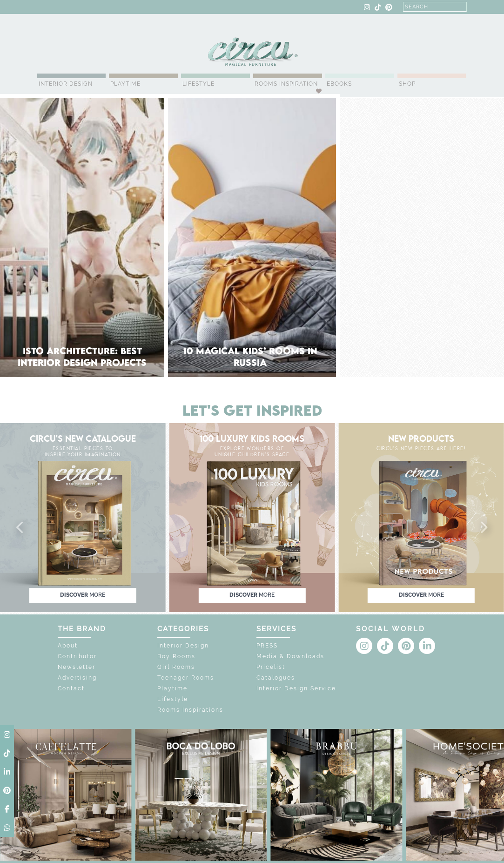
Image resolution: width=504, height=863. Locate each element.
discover (83, 595)
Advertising (77, 678)
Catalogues (276, 678)
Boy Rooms (176, 656)
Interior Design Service (296, 688)
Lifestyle (198, 84)
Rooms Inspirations (190, 710)
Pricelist (271, 667)
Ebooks (339, 84)
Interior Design (66, 84)
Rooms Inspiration (286, 84)
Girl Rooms (176, 667)
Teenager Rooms (186, 678)
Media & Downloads (290, 656)
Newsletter (77, 667)
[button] (20, 528)
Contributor (77, 656)
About (68, 646)
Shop (407, 84)
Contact (71, 688)
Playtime (125, 84)
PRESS (267, 646)
